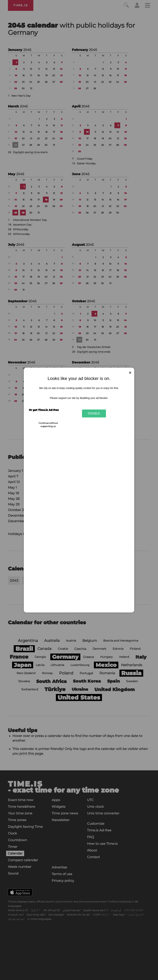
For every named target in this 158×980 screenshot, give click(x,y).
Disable (94, 413)
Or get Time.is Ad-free (44, 410)
